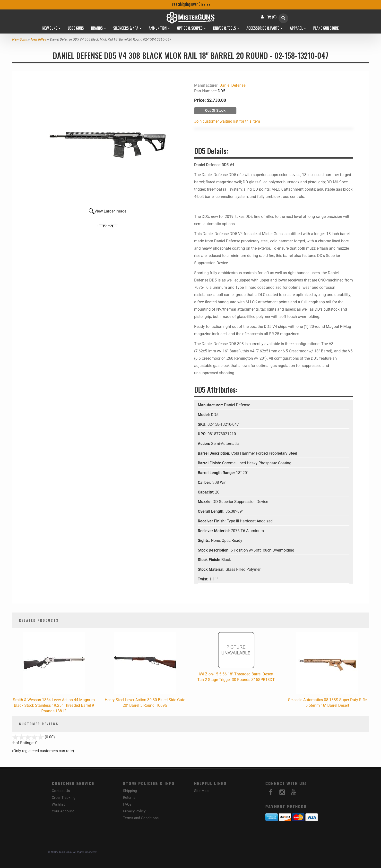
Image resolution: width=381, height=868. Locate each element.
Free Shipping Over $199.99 (190, 5)
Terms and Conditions (141, 818)
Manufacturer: (211, 405)
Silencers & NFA (127, 29)
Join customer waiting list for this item (227, 121)
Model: (204, 415)
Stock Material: (212, 569)
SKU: (203, 424)
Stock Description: (214, 550)
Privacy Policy (134, 811)
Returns (129, 798)
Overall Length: (212, 511)
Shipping (130, 791)
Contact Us (61, 791)
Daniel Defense (232, 85)
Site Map (201, 791)
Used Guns (76, 29)
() (272, 17)
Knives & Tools (226, 29)
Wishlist (58, 804)
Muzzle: (205, 502)
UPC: (203, 434)
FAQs (127, 804)
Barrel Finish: (210, 463)
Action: (204, 444)
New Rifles (39, 39)
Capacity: (206, 492)
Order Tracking (64, 798)
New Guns (51, 29)
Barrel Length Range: (217, 473)
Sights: (204, 540)
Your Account (63, 811)
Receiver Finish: (212, 521)
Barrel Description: (215, 453)
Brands (99, 29)
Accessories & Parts (264, 29)
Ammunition (159, 29)
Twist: (204, 579)
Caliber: (205, 482)
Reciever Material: (214, 531)
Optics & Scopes (191, 29)
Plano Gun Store (326, 29)
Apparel (298, 29)
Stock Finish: (210, 560)
